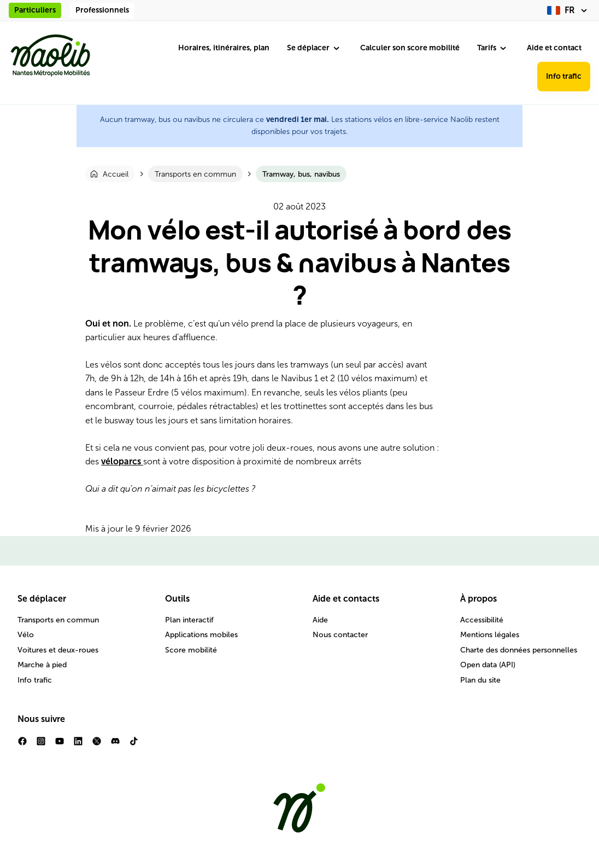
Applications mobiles (201, 635)
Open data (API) (488, 665)
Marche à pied (42, 665)
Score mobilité (191, 650)
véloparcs (122, 461)
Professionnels (102, 10)
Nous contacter (340, 635)
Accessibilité (482, 620)
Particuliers (35, 10)
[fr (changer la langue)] (569, 10)
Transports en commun (58, 620)
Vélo (26, 635)
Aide (320, 620)
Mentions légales (490, 635)
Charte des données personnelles (519, 650)
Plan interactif (189, 620)
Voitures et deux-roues (58, 650)
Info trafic (564, 76)
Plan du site (480, 680)
